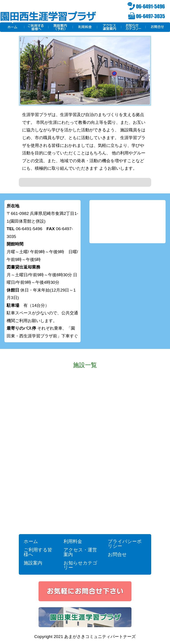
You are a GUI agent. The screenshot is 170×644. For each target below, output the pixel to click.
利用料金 (73, 541)
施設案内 (33, 563)
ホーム (31, 541)
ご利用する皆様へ (38, 552)
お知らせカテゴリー (80, 565)
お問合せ (117, 554)
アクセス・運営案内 (80, 552)
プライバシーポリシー (125, 544)
